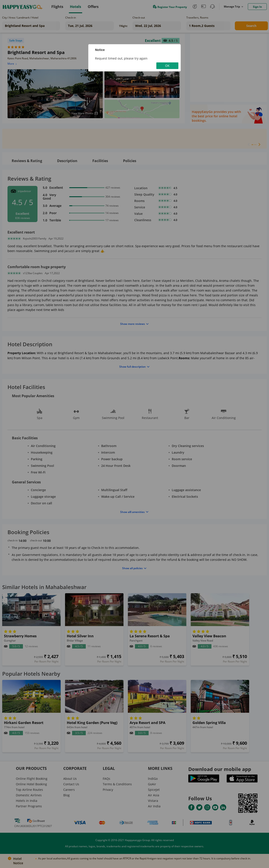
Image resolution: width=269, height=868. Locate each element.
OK (167, 66)
